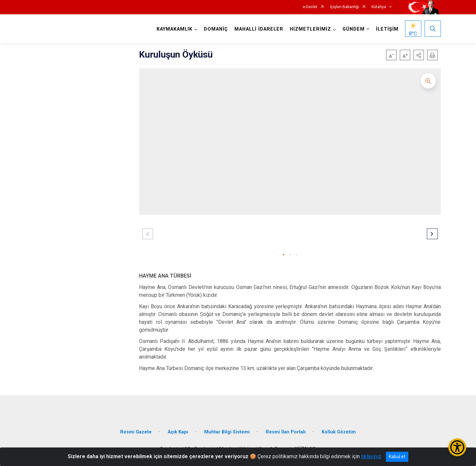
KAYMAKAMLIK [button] (175, 29)
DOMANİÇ (216, 29)
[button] (419, 55)
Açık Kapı (178, 432)
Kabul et (397, 457)
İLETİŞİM (387, 29)
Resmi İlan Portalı (286, 432)
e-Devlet (310, 7)
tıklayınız (371, 456)
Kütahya (379, 7)
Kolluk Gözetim (339, 432)
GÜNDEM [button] (354, 29)
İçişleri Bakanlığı (344, 7)
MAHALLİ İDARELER (259, 29)
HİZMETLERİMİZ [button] (310, 29)
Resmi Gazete (136, 432)
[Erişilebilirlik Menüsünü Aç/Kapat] (457, 447)
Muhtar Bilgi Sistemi (227, 432)
